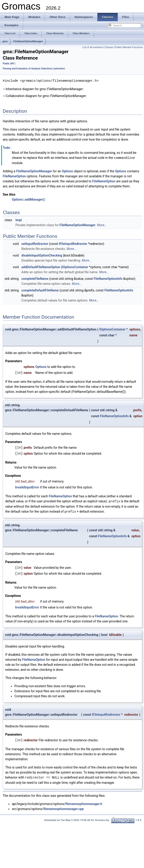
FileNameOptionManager (28, 41)
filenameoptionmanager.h (84, 803)
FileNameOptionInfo (108, 278)
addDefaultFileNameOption (41, 267)
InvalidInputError (27, 487)
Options (67, 171)
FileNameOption (14, 176)
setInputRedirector (35, 243)
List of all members (93, 47)
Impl (19, 220)
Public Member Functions (129, 47)
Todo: (7, 147)
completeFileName (35, 278)
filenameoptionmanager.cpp (63, 808)
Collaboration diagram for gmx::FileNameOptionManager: (45, 96)
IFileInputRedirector (73, 243)
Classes (109, 47)
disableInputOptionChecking (42, 255)
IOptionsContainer (75, 267)
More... (102, 225)
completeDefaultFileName (40, 290)
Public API (8, 64)
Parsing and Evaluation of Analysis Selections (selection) (34, 69)
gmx (5, 41)
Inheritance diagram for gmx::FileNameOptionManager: (43, 89)
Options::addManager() (29, 199)
